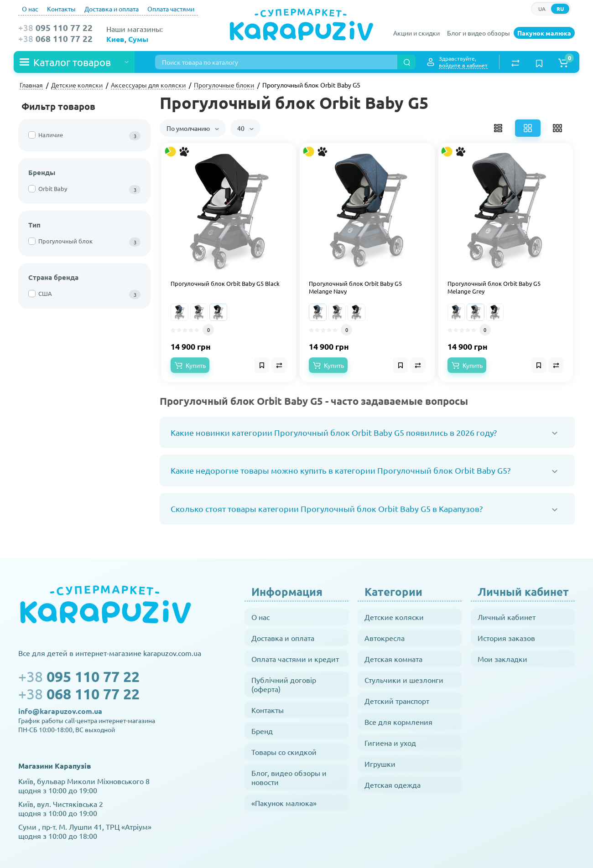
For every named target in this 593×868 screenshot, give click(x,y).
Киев (115, 39)
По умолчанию (193, 128)
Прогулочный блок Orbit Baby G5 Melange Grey (494, 287)
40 (245, 128)
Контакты (61, 9)
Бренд (262, 731)
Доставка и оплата (112, 9)
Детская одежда (393, 785)
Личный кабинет (507, 617)
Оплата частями (171, 9)
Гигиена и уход (390, 743)
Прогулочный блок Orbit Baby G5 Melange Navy (355, 287)
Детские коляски (394, 617)
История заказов (506, 638)
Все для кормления (398, 722)
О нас (30, 9)
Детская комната (393, 659)
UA (542, 9)
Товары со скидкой (284, 752)
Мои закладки (502, 659)
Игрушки (380, 764)
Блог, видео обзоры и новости (289, 777)
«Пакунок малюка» (284, 803)
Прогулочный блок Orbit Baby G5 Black (225, 284)
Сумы (138, 39)
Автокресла (385, 638)
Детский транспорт (397, 701)
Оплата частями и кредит (295, 659)
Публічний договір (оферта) (284, 684)
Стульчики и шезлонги (404, 680)
